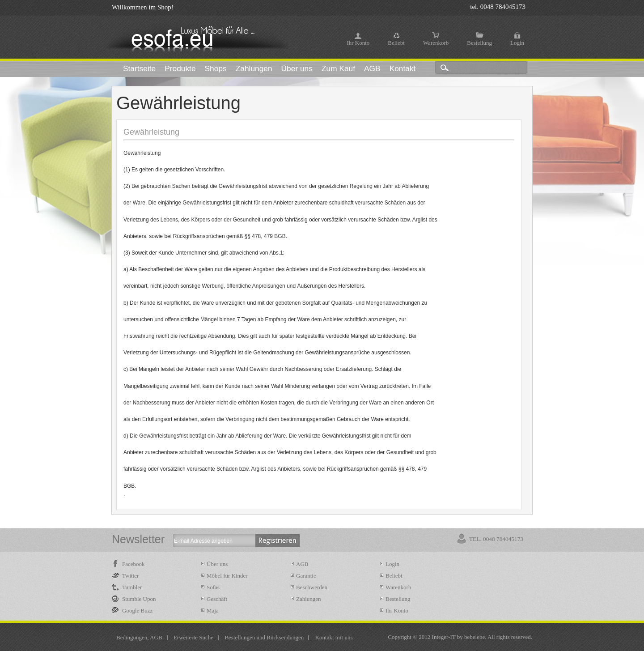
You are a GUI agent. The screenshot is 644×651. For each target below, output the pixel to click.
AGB (302, 564)
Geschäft (217, 599)
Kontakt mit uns (334, 637)
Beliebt (396, 43)
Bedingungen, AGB (139, 637)
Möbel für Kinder (227, 576)
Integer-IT (444, 637)
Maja (213, 611)
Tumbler (132, 587)
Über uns (217, 564)
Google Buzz (137, 611)
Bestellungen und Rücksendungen (264, 637)
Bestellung (479, 43)
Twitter (130, 576)
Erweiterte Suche (193, 637)
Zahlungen (309, 599)
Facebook (133, 564)
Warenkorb (436, 43)
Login (517, 43)
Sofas (213, 587)
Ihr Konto (358, 43)
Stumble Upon (139, 599)
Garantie (306, 576)
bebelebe (475, 637)
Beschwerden (312, 587)
